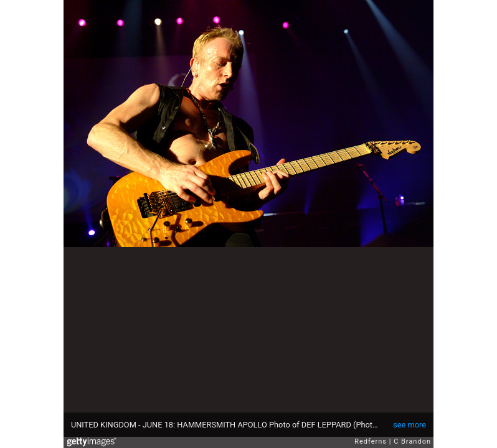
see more (409, 425)
